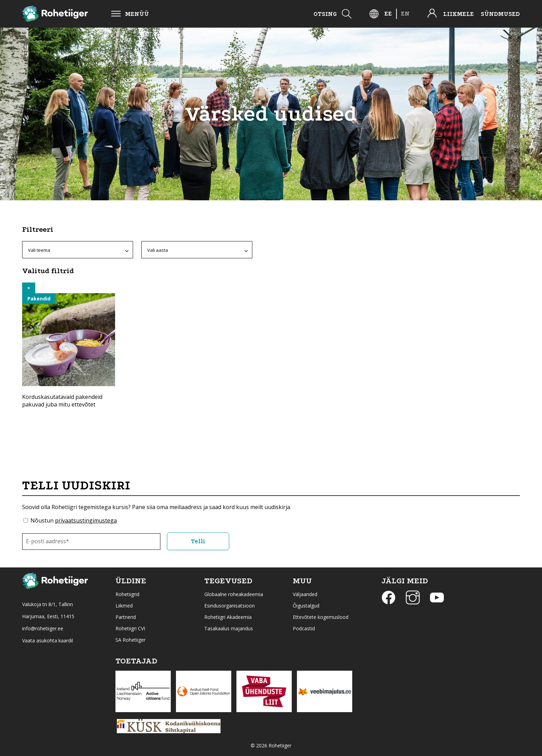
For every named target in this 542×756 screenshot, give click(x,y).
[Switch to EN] (405, 14)
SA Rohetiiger (130, 640)
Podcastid (304, 628)
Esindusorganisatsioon (230, 606)
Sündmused (500, 14)
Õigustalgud (306, 606)
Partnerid (126, 617)
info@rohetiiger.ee (43, 628)
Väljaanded (305, 594)
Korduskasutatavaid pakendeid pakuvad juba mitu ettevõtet (62, 401)
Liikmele (459, 14)
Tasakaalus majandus (229, 628)
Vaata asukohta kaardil (48, 640)
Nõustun (74, 520)
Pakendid (39, 299)
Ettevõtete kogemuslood (321, 617)
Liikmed (124, 606)
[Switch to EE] (388, 14)
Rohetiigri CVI (130, 628)
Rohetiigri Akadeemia (228, 617)
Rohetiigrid (127, 594)
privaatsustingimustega (86, 520)
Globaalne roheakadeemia (234, 594)
